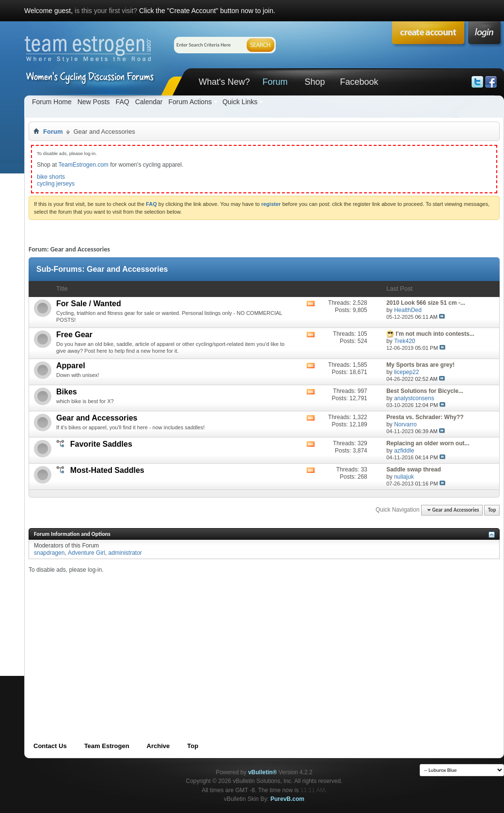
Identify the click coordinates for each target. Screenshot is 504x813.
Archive (158, 746)
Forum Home (52, 102)
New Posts (94, 102)
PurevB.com (287, 799)
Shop (315, 82)
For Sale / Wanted (89, 304)
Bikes (67, 392)
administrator (125, 553)
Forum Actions (190, 102)
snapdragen (49, 553)
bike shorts (51, 177)
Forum (275, 82)
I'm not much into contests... (435, 334)
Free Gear (74, 335)
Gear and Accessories (97, 418)
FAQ (123, 102)
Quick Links (240, 102)
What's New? (224, 82)
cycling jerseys (56, 184)
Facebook (359, 82)
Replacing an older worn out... (428, 443)
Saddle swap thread (414, 469)
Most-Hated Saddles (107, 470)
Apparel (71, 366)
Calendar (149, 102)
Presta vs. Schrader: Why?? (425, 417)
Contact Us (50, 746)
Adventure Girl (87, 553)
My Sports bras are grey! (420, 365)
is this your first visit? (106, 11)
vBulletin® (263, 772)
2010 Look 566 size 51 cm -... (426, 303)
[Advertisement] (200, 641)
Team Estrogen (107, 746)
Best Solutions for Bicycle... (425, 391)
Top (492, 510)
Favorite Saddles (101, 444)
